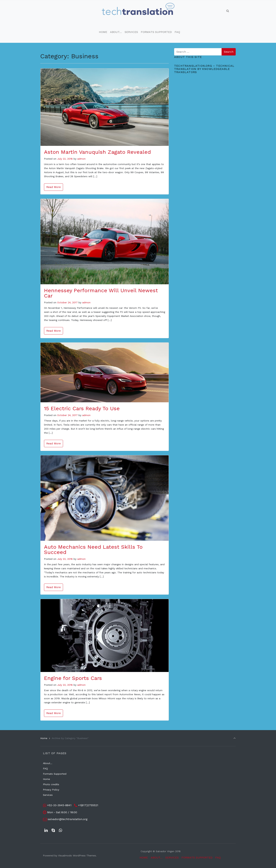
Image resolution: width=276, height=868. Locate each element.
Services (48, 795)
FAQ (45, 768)
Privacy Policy (51, 790)
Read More (54, 187)
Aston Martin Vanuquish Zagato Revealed (97, 152)
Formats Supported (55, 774)
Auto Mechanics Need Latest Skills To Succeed (93, 549)
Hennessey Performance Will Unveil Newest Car (101, 293)
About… (48, 763)
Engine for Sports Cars (73, 678)
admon (81, 159)
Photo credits (51, 784)
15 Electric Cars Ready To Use (82, 408)
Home (44, 738)
